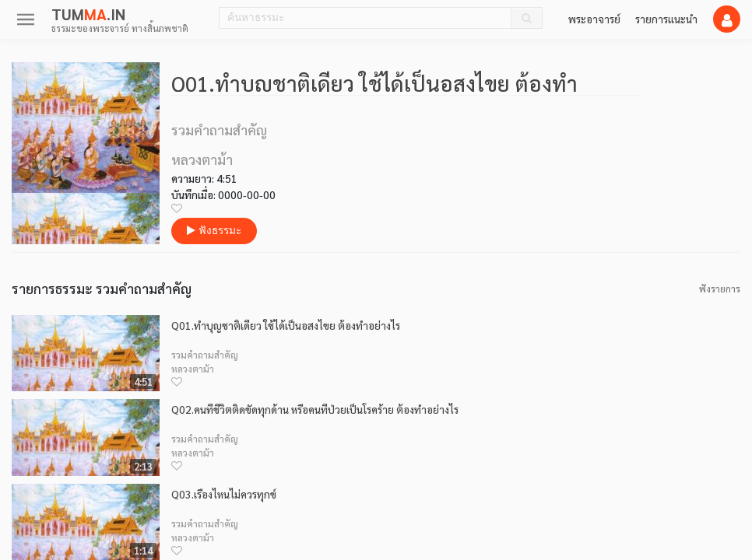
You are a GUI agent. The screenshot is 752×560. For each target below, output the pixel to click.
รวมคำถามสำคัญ (205, 355)
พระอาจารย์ (594, 19)
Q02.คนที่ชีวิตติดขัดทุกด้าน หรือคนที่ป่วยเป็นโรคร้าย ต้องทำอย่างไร (315, 409)
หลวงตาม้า (193, 369)
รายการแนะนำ (666, 19)
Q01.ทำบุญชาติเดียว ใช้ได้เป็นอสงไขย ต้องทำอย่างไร (286, 325)
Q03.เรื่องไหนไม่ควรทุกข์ (224, 494)
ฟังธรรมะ (214, 231)
